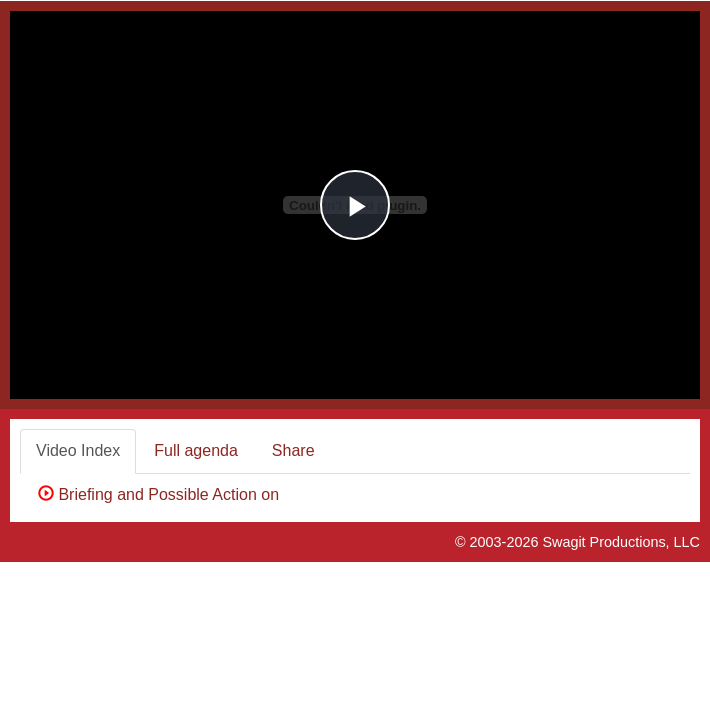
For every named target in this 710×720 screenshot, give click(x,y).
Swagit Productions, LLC (621, 542)
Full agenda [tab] (196, 450)
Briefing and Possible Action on (163, 494)
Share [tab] (293, 450)
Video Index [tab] (78, 450)
